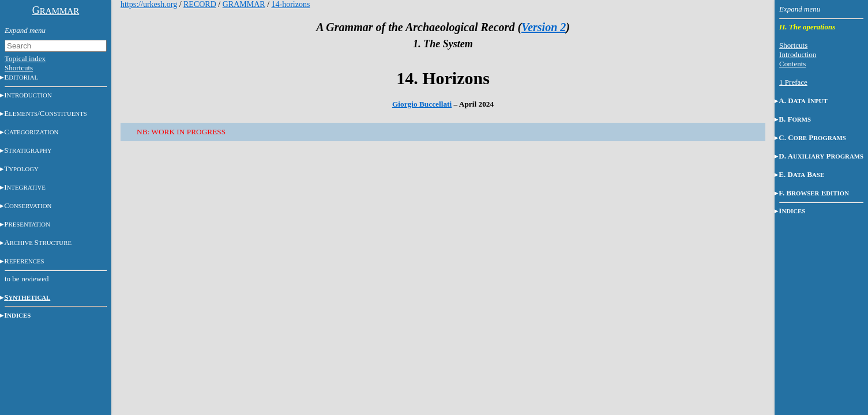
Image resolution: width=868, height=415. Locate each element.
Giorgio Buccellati (422, 104)
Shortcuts (19, 68)
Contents (792, 64)
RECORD (200, 4)
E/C (46, 113)
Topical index (25, 59)
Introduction (798, 54)
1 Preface (793, 82)
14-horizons (291, 4)
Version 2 (544, 27)
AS (38, 242)
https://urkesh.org (149, 4)
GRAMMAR (244, 4)
